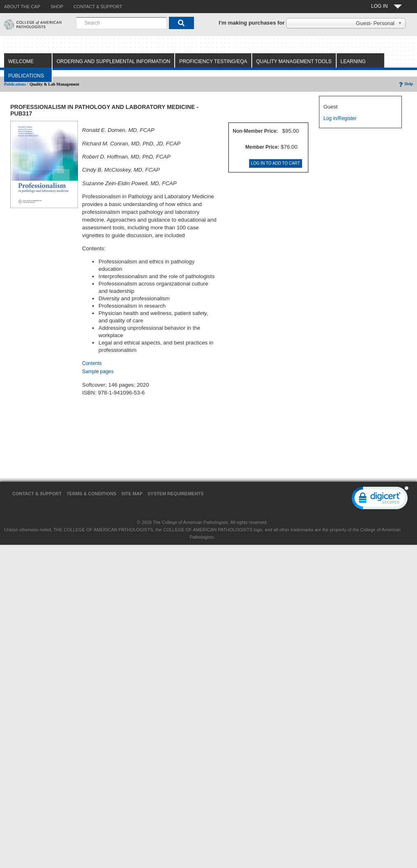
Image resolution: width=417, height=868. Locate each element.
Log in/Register (340, 118)
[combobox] (121, 23)
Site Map (132, 494)
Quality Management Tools (294, 61)
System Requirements (176, 494)
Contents (92, 363)
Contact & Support (37, 494)
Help (405, 84)
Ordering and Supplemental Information (113, 61)
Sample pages (98, 372)
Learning (353, 61)
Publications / (16, 84)
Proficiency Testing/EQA (213, 61)
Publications (26, 76)
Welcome (21, 61)
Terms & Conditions (91, 494)
